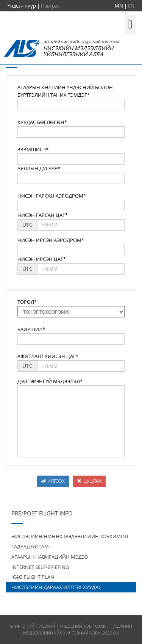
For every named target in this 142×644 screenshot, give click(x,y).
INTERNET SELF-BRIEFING (40, 567)
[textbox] (71, 105)
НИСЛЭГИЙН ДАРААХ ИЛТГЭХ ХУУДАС (56, 587)
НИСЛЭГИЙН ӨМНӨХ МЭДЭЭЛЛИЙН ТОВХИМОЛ (70, 536)
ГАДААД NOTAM (30, 547)
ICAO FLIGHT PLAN (33, 577)
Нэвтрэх (50, 6)
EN (131, 6)
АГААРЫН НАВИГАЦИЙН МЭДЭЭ (50, 557)
